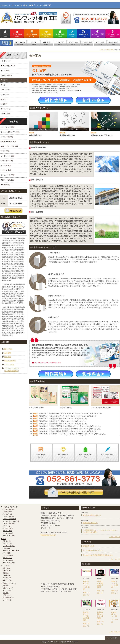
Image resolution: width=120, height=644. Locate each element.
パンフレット (6, 61)
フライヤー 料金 (8, 555)
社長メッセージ (10, 361)
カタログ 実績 (6, 170)
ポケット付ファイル (8, 66)
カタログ (4, 104)
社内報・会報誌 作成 (9, 519)
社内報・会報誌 (6, 75)
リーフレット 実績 (8, 156)
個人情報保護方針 (8, 598)
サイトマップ (7, 600)
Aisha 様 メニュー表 (114, 614)
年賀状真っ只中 (88, 546)
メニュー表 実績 (7, 137)
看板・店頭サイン (86, 594)
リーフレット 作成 (9, 516)
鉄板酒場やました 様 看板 (100, 615)
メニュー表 (5, 70)
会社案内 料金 (7, 541)
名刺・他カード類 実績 (9, 146)
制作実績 (6, 573)
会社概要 (8, 353)
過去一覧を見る (115, 537)
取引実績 (8, 357)
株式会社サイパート (8, 583)
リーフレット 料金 (9, 546)
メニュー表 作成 (8, 533)
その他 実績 (5, 185)
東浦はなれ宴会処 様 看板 (100, 584)
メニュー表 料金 (8, 560)
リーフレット (6, 90)
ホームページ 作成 (9, 536)
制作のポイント (8, 580)
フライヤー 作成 (8, 528)
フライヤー (5, 94)
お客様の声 (6, 575)
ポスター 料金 (7, 558)
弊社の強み (8, 349)
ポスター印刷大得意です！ (93, 550)
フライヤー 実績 (7, 161)
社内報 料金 (7, 548)
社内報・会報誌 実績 (8, 142)
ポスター (4, 99)
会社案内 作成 (7, 512)
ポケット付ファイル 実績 (10, 132)
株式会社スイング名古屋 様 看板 (86, 616)
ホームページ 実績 (8, 175)
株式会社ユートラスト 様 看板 (86, 585)
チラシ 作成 (7, 526)
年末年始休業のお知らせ (92, 515)
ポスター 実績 (6, 165)
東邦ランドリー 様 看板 (115, 584)
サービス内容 (109, 50)
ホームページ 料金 (9, 563)
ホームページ (6, 109)
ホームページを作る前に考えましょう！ (98, 555)
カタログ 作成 (7, 514)
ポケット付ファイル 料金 (11, 551)
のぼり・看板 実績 (8, 180)
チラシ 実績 (5, 151)
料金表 (3, 539)
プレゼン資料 (6, 114)
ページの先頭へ (112, 638)
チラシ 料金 (7, 553)
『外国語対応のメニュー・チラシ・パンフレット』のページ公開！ (100, 531)
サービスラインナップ (9, 507)
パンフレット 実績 (8, 127)
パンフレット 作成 (9, 509)
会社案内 (4, 80)
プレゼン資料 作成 (9, 524)
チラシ (3, 85)
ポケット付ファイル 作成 (11, 521)
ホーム (102, 50)
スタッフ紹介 (9, 364)
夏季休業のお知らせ (90, 523)
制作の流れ (6, 571)
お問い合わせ (7, 595)
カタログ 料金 (7, 544)
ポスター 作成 (7, 531)
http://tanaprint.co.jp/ (48, 535)
